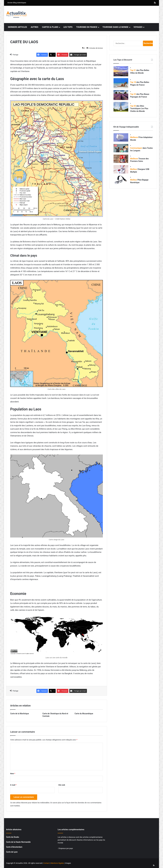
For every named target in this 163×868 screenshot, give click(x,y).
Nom (13, 774)
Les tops (68, 27)
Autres (34, 27)
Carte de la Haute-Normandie (18, 842)
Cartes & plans (50, 27)
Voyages (138, 27)
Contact (46, 863)
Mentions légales (57, 863)
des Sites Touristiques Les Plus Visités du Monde (139, 109)
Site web (62, 785)
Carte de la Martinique (20, 714)
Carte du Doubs (13, 837)
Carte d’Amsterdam (14, 847)
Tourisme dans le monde (115, 27)
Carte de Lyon (12, 852)
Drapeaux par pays (66, 848)
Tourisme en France (87, 27)
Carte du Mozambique (84, 714)
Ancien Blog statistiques (17, 3)
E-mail (13, 785)
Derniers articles (17, 27)
